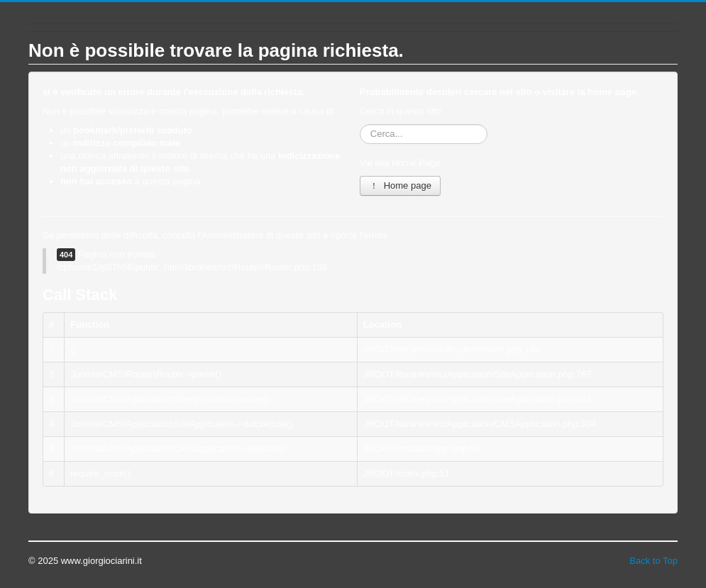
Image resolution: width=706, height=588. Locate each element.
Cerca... (360, 124)
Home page (400, 185)
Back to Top (653, 561)
